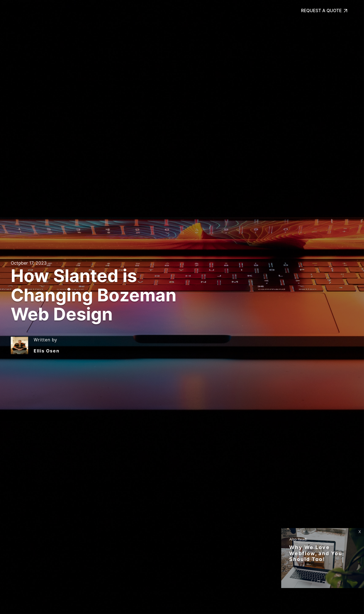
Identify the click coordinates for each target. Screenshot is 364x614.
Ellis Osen (47, 351)
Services (42, 11)
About (103, 11)
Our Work (74, 11)
